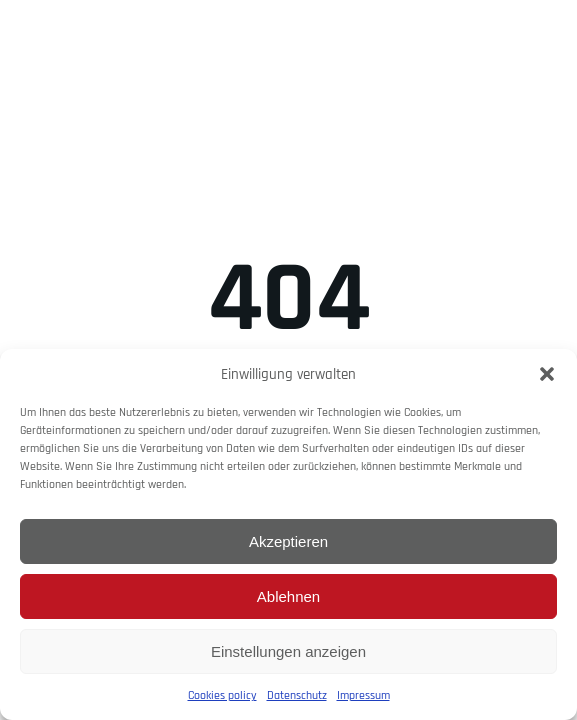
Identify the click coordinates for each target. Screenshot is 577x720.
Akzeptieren (288, 541)
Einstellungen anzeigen (288, 651)
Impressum (363, 695)
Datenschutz (297, 695)
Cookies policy (222, 695)
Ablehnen (288, 596)
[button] (547, 374)
